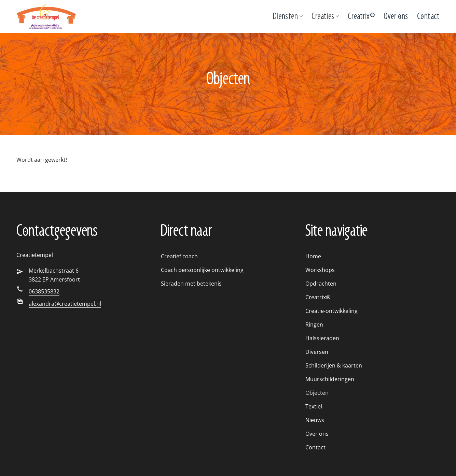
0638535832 (44, 291)
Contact (429, 16)
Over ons (396, 16)
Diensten (288, 16)
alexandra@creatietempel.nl (65, 304)
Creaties (325, 16)
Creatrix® (361, 16)
